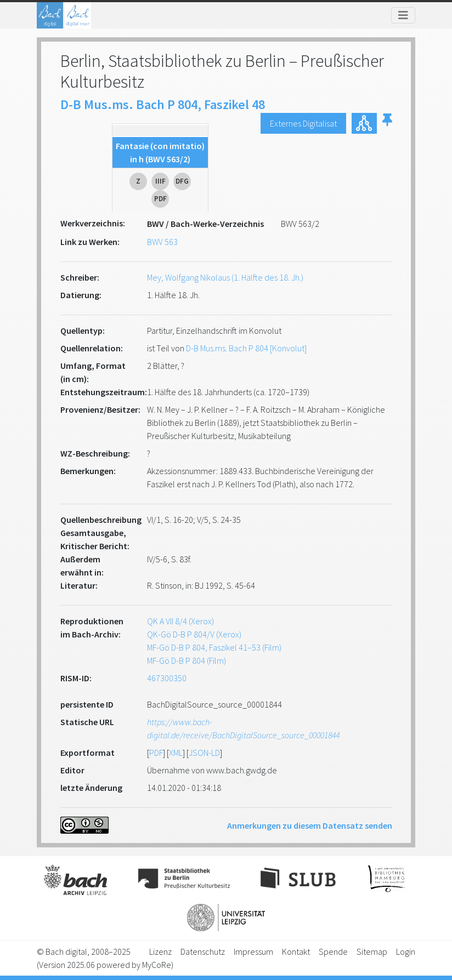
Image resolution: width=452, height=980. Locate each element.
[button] (387, 123)
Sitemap (372, 951)
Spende (333, 951)
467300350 (167, 678)
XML (176, 753)
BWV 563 (162, 242)
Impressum (253, 951)
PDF (156, 753)
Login (406, 951)
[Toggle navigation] (403, 15)
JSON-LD (204, 753)
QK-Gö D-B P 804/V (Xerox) (194, 634)
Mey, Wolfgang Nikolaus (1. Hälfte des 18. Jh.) (225, 277)
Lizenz (160, 951)
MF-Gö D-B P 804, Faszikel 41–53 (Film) (214, 647)
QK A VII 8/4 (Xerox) (180, 621)
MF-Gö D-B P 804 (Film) (187, 660)
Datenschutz (203, 951)
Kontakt (296, 951)
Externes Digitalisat (303, 123)
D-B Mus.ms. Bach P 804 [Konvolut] (246, 348)
